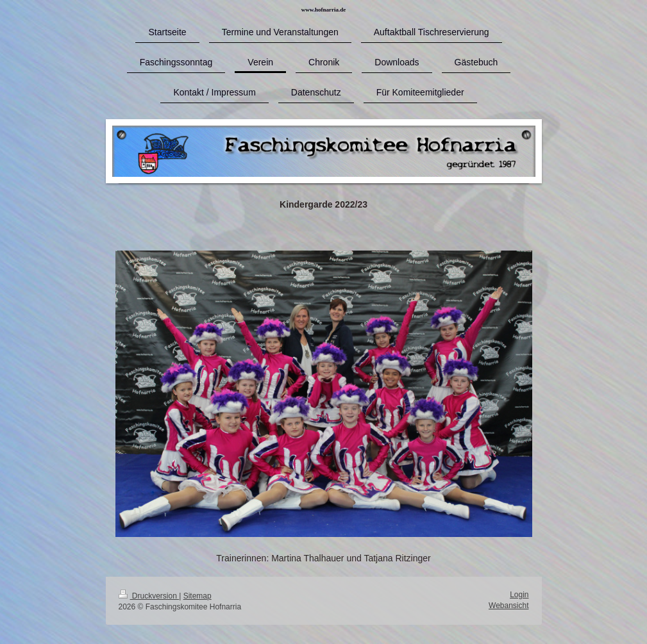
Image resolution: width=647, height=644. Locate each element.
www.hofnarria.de (324, 10)
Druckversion (149, 596)
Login (519, 595)
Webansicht (508, 606)
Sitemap (197, 596)
